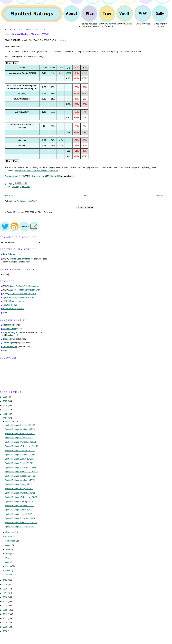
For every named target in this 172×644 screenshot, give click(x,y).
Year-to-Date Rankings (20, 259)
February (10, 571)
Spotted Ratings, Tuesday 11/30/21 (20, 527)
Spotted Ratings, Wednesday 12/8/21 (21, 497)
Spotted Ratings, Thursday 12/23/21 (20, 442)
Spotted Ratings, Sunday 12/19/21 (20, 459)
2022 (5, 414)
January (9, 575)
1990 (5, 631)
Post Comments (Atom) (27, 201)
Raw (8, 63)
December (10, 422)
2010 (5, 623)
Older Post (160, 196)
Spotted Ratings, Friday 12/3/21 (19, 514)
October (9, 537)
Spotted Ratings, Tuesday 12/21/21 (20, 451)
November (10, 532)
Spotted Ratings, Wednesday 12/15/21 (22, 472)
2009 (5, 627)
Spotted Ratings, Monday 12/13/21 (20, 480)
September (10, 541)
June (8, 554)
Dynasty (15, 187)
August (9, 545)
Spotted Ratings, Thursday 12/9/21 (20, 493)
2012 (5, 614)
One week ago (11, 176)
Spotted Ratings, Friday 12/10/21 (19, 489)
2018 (5, 589)
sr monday (27, 187)
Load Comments (85, 207)
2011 (5, 618)
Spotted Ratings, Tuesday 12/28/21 (20, 425)
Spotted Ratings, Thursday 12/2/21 (20, 518)
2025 (5, 401)
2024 (5, 406)
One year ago (38, 176)
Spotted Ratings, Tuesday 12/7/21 (20, 501)
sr (20, 187)
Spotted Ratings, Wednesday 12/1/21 (21, 523)
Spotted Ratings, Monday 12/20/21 (31, 34)
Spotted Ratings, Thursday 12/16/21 (20, 467)
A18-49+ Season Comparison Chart (25, 290)
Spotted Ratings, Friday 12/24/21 (19, 438)
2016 (5, 597)
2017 (5, 593)
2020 (5, 580)
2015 (5, 601)
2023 (5, 410)
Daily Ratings (9, 254)
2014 (5, 606)
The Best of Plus (10, 305)
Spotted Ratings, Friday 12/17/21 (19, 463)
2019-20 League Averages (14, 301)
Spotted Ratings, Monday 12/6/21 (19, 506)
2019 (5, 585)
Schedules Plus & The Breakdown (24, 286)
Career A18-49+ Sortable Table (23, 294)
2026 (5, 397)
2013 (5, 610)
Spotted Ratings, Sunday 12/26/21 (20, 434)
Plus (15, 63)
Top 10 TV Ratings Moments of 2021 (18, 297)
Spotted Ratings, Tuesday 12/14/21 (20, 476)
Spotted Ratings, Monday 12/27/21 (20, 429)
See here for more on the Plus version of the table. (36, 170)
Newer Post (10, 196)
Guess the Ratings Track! (13, 309)
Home (86, 196)
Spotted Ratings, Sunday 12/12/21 (20, 484)
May (8, 558)
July (7, 549)
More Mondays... (66, 176)
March (8, 566)
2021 (5, 418)
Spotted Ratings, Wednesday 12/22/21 (22, 446)
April (8, 562)
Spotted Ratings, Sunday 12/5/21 (19, 510)
